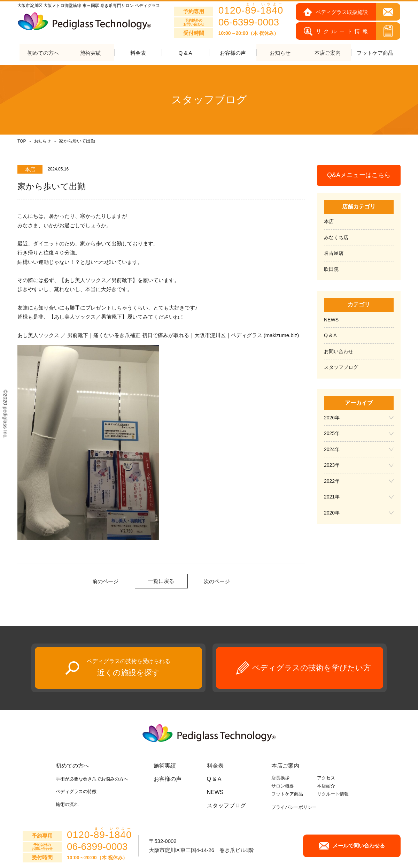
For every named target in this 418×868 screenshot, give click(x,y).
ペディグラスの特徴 (76, 792)
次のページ (217, 581)
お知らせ (42, 142)
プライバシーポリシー (294, 808)
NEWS (331, 320)
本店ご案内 (285, 766)
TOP (22, 142)
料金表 (138, 53)
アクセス (326, 778)
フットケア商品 (375, 53)
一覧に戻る (161, 581)
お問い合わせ (339, 351)
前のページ (105, 581)
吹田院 (331, 269)
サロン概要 (283, 786)
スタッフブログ (341, 367)
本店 (329, 222)
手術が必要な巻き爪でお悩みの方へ (92, 779)
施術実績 (165, 766)
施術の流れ (67, 804)
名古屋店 (334, 253)
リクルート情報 (333, 794)
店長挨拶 (280, 778)
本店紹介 (326, 786)
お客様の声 (233, 53)
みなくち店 (336, 237)
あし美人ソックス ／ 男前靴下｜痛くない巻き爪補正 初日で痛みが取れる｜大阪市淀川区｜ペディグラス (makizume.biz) (158, 335)
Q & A (185, 53)
